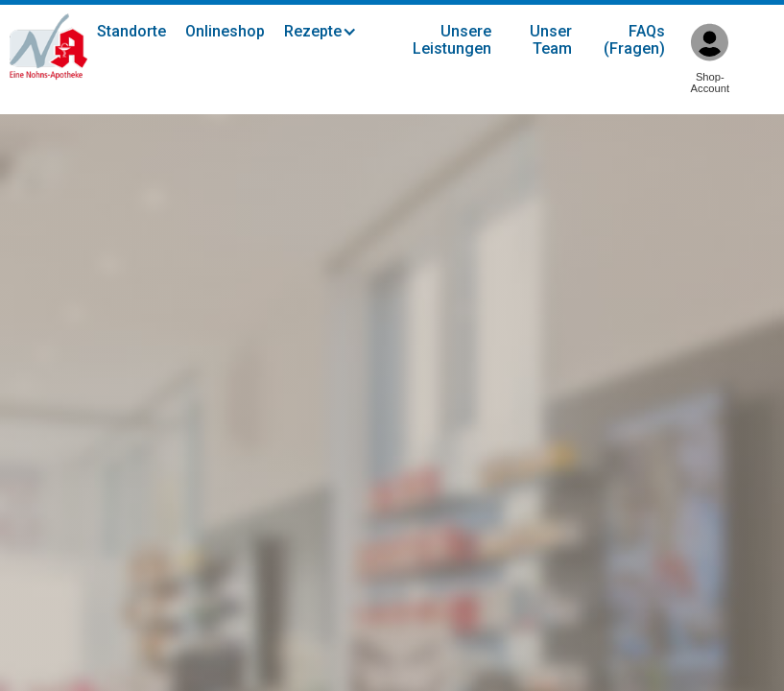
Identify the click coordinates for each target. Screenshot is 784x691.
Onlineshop (225, 31)
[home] (48, 47)
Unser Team (551, 40)
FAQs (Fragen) (634, 40)
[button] (330, 32)
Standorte (131, 31)
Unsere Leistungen (452, 40)
